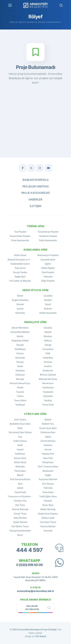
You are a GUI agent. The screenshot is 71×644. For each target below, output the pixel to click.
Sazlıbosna (48, 387)
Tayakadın (48, 392)
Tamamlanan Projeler (48, 232)
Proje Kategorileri (36, 193)
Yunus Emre (48, 405)
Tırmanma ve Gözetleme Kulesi (22, 496)
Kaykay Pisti (48, 454)
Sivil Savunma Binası (20, 479)
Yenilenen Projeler (48, 236)
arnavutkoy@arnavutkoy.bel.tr (35, 591)
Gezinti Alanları (48, 441)
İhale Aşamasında (48, 240)
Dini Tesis (20, 505)
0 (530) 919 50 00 (29, 565)
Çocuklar (48, 296)
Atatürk (48, 332)
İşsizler (20, 309)
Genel (48, 304)
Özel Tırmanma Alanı (48, 466)
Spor (20, 484)
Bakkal (48, 420)
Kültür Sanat (20, 255)
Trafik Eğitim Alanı (48, 496)
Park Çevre (20, 268)
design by (35, 636)
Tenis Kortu (48, 492)
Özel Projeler (48, 272)
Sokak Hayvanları (48, 313)
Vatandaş (20, 313)
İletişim (35, 206)
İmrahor (48, 366)
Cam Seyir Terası (48, 522)
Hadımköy (48, 358)
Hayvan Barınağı (20, 509)
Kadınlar (48, 309)
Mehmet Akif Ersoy (48, 379)
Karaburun (48, 370)
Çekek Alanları (20, 522)
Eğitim (48, 264)
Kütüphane (48, 462)
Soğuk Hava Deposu (48, 514)
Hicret (20, 366)
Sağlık (48, 475)
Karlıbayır (20, 375)
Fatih (48, 353)
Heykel (20, 449)
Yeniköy (48, 400)
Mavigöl (20, 379)
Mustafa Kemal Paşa (20, 383)
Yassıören (48, 396)
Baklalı (20, 336)
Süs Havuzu (48, 484)
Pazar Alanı (48, 505)
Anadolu (48, 328)
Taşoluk (20, 392)
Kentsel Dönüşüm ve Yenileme (22, 260)
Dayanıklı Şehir (48, 260)
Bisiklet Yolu (48, 424)
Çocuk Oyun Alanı (48, 428)
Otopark (48, 501)
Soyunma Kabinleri (48, 479)
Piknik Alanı (20, 471)
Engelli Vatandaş (20, 300)
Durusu (20, 353)
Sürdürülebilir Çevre (20, 264)
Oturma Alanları (48, 526)
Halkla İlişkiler (48, 268)
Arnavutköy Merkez (20, 332)
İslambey (20, 370)
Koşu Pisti (48, 458)
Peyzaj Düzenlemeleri (20, 531)
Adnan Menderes (20, 328)
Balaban (48, 336)
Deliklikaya (20, 349)
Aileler (20, 296)
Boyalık (20, 345)
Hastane (48, 362)
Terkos (20, 396)
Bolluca (48, 341)
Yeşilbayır (20, 405)
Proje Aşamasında (20, 240)
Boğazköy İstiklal (20, 341)
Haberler (35, 199)
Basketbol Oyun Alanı (20, 424)
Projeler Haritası (36, 186)
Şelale (20, 488)
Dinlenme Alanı (48, 432)
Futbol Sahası (20, 441)
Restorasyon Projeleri (48, 255)
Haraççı (20, 362)
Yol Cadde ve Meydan (20, 281)
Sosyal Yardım (20, 272)
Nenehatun (48, 383)
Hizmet (48, 449)
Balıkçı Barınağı (48, 509)
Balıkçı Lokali (48, 518)
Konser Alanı (20, 458)
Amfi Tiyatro (20, 420)
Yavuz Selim (20, 400)
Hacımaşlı (20, 358)
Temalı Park (20, 492)
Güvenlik (48, 531)
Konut (20, 535)
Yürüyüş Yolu (20, 501)
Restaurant (48, 471)
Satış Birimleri (20, 518)
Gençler (20, 304)
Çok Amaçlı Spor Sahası (20, 432)
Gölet (20, 445)
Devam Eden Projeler (20, 236)
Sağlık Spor (20, 277)
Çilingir (48, 345)
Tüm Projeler (20, 232)
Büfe (20, 428)
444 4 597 (29, 550)
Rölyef (20, 475)
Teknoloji (48, 277)
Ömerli (20, 387)
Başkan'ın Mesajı (35, 180)
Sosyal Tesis (20, 514)
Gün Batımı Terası (20, 526)
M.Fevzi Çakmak (48, 375)
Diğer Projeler (48, 281)
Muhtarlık (20, 466)
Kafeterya (20, 454)
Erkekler (48, 300)
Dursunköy (48, 349)
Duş (20, 437)
